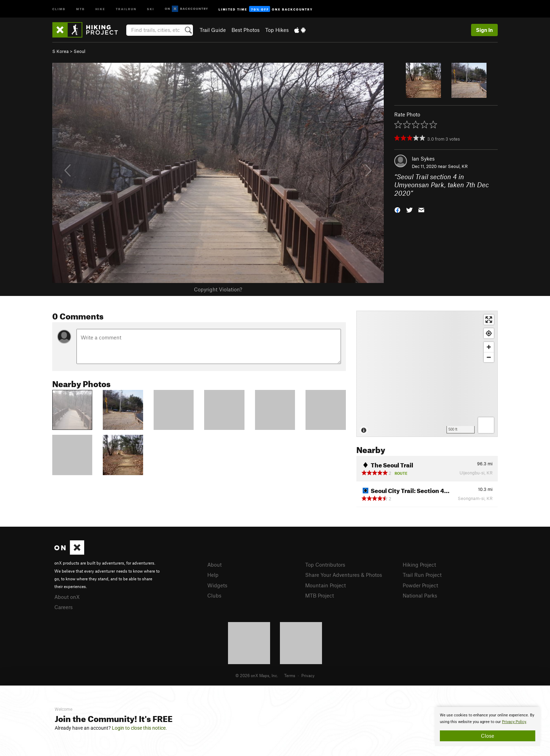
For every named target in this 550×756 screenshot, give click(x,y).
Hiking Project (419, 565)
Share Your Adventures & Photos (344, 575)
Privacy (308, 675)
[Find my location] (489, 333)
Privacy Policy (514, 722)
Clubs (214, 595)
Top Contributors (325, 565)
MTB (81, 9)
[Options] (486, 425)
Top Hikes (277, 30)
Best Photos (246, 30)
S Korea (61, 51)
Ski (151, 9)
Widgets (217, 585)
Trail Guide (213, 30)
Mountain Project (326, 585)
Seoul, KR (458, 166)
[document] (488, 727)
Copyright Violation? (218, 289)
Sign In (484, 30)
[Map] (427, 374)
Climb (59, 9)
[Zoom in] (489, 347)
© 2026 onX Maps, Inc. (257, 675)
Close (488, 736)
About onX (67, 597)
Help (213, 575)
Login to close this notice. (139, 728)
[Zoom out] (489, 357)
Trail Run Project (422, 575)
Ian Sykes (423, 158)
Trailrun (126, 9)
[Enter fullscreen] (489, 320)
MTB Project (320, 595)
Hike (100, 9)
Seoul (79, 51)
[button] (397, 210)
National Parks (420, 595)
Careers (63, 607)
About (214, 565)
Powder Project (420, 585)
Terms (290, 675)
